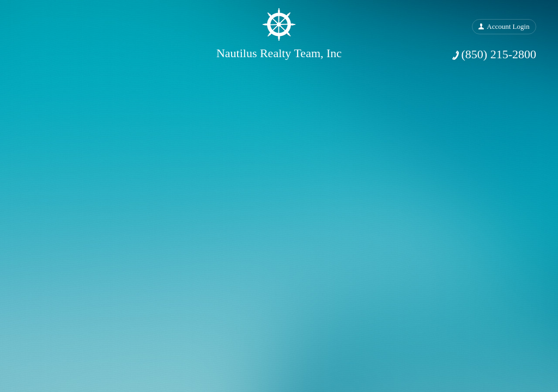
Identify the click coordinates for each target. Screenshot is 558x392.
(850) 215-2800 (499, 54)
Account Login (508, 26)
